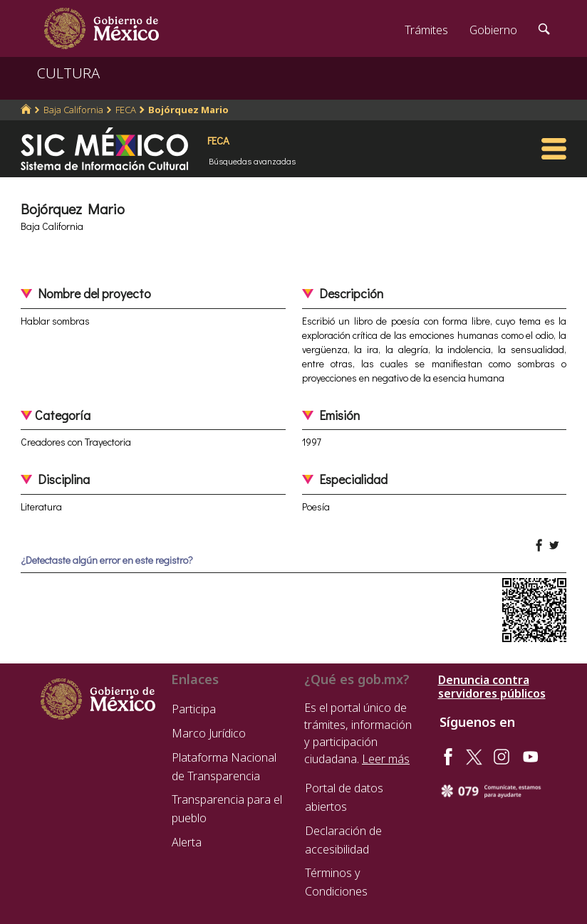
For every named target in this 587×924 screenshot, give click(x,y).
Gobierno (493, 30)
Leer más (386, 759)
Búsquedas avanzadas (252, 161)
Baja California (73, 110)
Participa (194, 709)
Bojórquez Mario (188, 110)
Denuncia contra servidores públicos (492, 687)
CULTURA (68, 73)
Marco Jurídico (209, 733)
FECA (126, 110)
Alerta (187, 842)
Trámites (426, 30)
